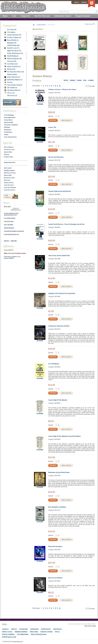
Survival (8, 82)
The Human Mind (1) (12, 90)
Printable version (89, 24)
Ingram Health (9, 122)
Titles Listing (34, 632)
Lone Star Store (9, 185)
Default (91, 80)
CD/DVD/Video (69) (13, 45)
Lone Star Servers (9, 190)
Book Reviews (58, 629)
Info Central (8, 168)
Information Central (63, 16)
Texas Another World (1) (13, 85)
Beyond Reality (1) (11, 40)
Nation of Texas (9, 183)
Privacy (57, 632)
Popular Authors (12, 74)
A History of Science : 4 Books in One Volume (62, 90)
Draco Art (7, 180)
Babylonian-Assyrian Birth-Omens (59, 472)
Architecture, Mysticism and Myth (59, 326)
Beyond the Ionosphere (55, 546)
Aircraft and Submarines (56, 157)
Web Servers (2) (12, 95)
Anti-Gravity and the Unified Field (59, 256)
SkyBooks (7, 127)
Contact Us (25, 16)
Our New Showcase (42, 16)
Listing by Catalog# (46, 632)
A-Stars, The (52, 127)
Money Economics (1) (12, 66)
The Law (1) (10, 93)
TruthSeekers (8, 132)
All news (7, 241)
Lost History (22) (11, 64)
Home (5, 16)
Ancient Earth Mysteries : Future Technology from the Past (66, 224)
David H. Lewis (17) (12, 48)
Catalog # (73, 80)
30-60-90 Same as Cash (9, 637)
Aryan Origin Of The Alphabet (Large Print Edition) (64, 436)
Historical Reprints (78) (13, 59)
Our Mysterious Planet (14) (14, 72)
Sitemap (6, 154)
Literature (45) (12, 61)
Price (85, 80)
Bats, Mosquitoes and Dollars (57, 507)
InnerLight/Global (10, 118)
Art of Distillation (54, 364)
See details (40, 104)
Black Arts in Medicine (55, 578)
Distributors (8, 130)
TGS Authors (10, 32)
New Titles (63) (12, 30)
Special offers (8, 152)
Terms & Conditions (8, 634)
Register (84, 2)
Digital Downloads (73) (14, 51)
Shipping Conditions (21, 632)
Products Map (8, 157)
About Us (14, 629)
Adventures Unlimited (11, 125)
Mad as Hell (8, 175)
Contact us (5, 629)
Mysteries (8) (10, 69)
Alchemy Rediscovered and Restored (59, 191)
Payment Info (24, 629)
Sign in (77, 2)
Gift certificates (9, 147)
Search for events (9, 150)
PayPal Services (46, 629)
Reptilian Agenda (9, 170)
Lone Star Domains (10, 187)
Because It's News (9, 178)
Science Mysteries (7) (12, 77)
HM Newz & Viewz (10, 173)
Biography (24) (12, 43)
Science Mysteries (41, 25)
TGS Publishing (9, 115)
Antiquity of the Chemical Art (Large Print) (62, 293)
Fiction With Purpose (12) (15, 53)
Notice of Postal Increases (39, 634)
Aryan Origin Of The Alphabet (58, 400)
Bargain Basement (10, 162)
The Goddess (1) (11, 88)
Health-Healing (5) (12, 56)
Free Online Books (23, 634)
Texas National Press (10, 137)
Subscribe (14, 241)
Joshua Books (8, 120)
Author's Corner (7, 632)
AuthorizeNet (34, 629)
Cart (14, 16)
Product (79, 80)
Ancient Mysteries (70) (13, 35)
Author (6, 135)
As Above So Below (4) (13, 37)
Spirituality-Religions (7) (13, 80)
